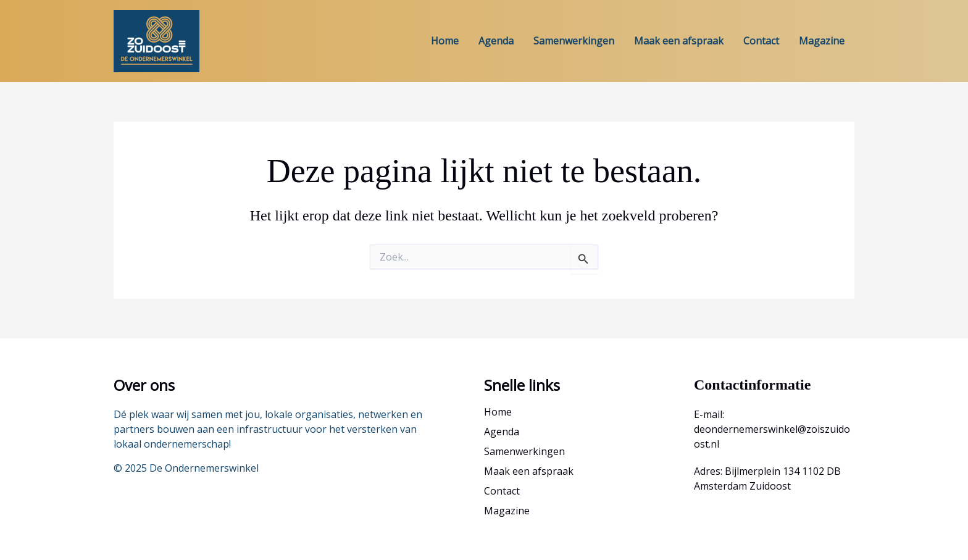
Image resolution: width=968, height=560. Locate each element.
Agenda (496, 41)
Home (445, 41)
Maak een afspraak (679, 41)
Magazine (822, 41)
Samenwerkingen (574, 41)
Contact (761, 41)
